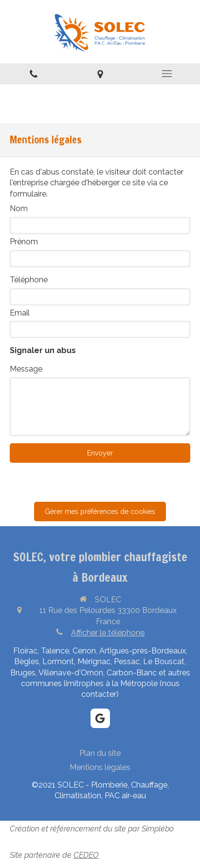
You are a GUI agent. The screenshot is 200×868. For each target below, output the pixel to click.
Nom (19, 208)
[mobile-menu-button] (167, 74)
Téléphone (29, 280)
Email (20, 313)
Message (26, 369)
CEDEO (86, 855)
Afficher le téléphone (108, 633)
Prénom (24, 242)
